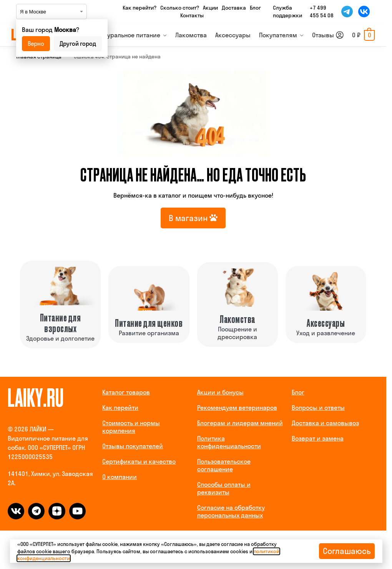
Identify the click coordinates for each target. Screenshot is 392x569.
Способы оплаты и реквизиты (224, 488)
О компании (120, 477)
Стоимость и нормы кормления (131, 427)
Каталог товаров (126, 392)
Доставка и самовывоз (325, 423)
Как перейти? (140, 8)
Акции (210, 8)
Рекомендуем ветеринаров (237, 408)
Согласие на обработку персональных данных (231, 511)
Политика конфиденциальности (229, 442)
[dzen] (57, 511)
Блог (255, 8)
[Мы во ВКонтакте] (364, 12)
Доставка (234, 8)
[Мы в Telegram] (347, 12)
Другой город (78, 44)
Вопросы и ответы (318, 408)
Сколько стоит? (180, 8)
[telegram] (36, 511)
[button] (363, 35)
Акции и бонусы (220, 392)
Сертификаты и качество (139, 461)
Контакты (192, 15)
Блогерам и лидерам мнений (240, 423)
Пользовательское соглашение (224, 465)
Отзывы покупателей (133, 446)
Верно (36, 44)
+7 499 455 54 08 (322, 12)
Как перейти (120, 408)
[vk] (16, 511)
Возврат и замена (318, 438)
